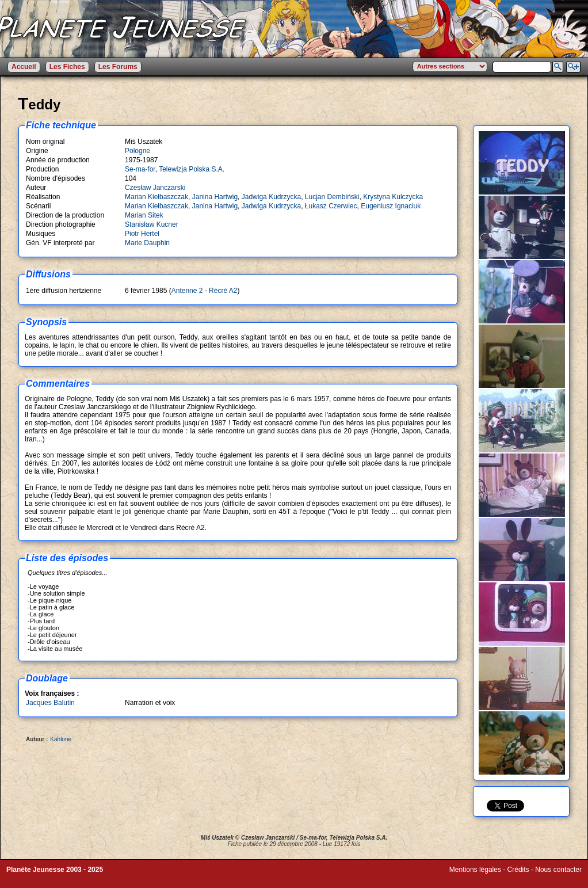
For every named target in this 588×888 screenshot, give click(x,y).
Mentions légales (475, 870)
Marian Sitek (144, 215)
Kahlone (61, 739)
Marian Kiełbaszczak (156, 197)
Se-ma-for (140, 169)
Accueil (24, 67)
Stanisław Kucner (152, 224)
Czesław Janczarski (155, 188)
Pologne (138, 151)
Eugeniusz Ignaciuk (391, 206)
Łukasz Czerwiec (331, 206)
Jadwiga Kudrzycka (271, 197)
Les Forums (118, 67)
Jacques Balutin (50, 703)
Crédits (518, 870)
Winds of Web (471, 878)
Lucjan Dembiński (332, 197)
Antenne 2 (187, 291)
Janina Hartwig (215, 197)
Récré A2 (223, 291)
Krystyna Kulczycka (393, 197)
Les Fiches (67, 67)
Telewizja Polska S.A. (192, 169)
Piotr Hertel (142, 234)
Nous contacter (558, 870)
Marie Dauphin (147, 243)
